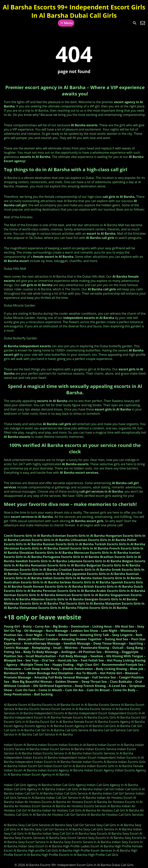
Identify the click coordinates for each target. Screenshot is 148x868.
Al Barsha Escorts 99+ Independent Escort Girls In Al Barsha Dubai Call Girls (74, 11)
